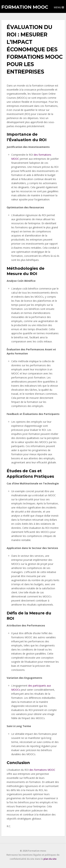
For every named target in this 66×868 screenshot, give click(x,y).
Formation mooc (25, 7)
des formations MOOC (42, 770)
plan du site (50, 859)
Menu (58, 7)
